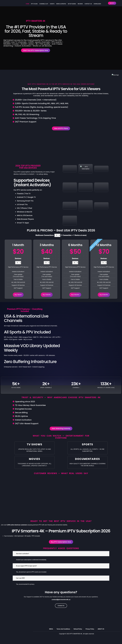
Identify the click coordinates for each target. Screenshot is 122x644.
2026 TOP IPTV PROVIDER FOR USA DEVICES (28, 169)
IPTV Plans (34, 4)
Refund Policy (78, 634)
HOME (27, 4)
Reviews (80, 4)
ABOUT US (101, 634)
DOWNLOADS (97, 4)
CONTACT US (88, 4)
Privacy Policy (90, 634)
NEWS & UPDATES (61, 4)
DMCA (51, 634)
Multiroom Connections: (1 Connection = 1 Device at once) (61, 238)
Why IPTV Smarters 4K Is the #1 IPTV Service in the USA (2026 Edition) (61, 85)
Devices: (18, 263)
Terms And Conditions (63, 634)
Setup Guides (72, 4)
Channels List (44, 4)
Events (52, 4)
